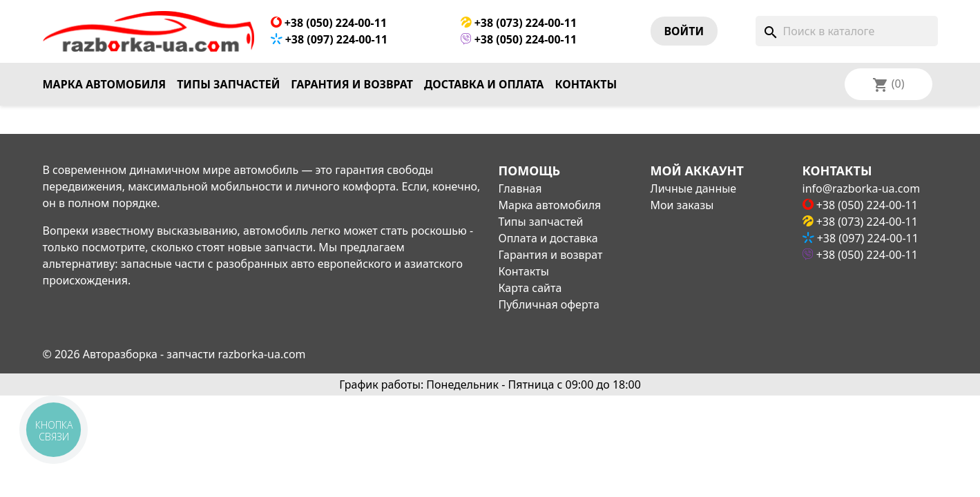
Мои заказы (682, 205)
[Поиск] (847, 31)
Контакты (586, 84)
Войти (684, 31)
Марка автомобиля (105, 84)
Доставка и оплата (484, 84)
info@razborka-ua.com (862, 188)
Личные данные (694, 188)
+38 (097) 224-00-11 (329, 39)
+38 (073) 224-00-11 (519, 23)
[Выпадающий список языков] (907, 84)
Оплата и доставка (548, 238)
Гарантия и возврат (352, 84)
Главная (520, 188)
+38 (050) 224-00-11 (329, 23)
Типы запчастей (228, 84)
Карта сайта (530, 288)
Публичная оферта (549, 304)
